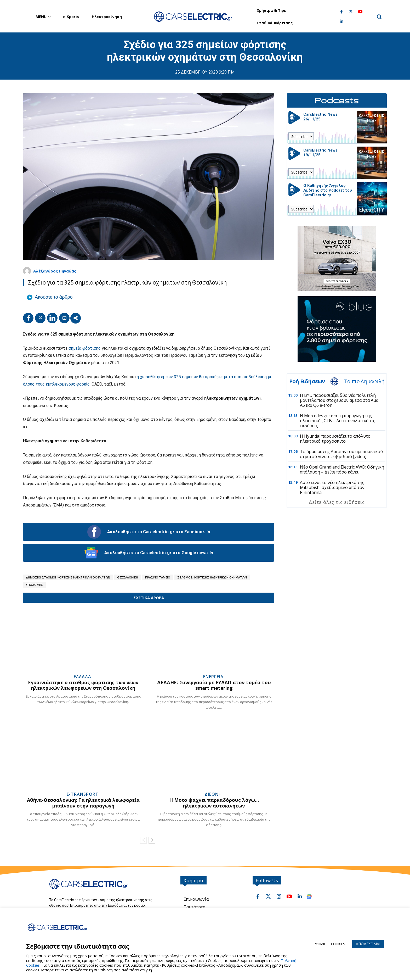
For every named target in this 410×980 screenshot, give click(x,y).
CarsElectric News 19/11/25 (320, 153)
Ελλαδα (82, 677)
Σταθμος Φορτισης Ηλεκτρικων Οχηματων (212, 577)
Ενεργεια (213, 677)
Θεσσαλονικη (128, 577)
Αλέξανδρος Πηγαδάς (55, 271)
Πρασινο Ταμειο (158, 577)
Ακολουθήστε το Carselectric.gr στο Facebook (149, 532)
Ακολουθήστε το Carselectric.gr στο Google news (149, 553)
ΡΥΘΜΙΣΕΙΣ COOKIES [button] (329, 944)
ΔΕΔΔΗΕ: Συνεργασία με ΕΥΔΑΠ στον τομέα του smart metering (214, 685)
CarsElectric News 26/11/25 (320, 117)
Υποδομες (34, 585)
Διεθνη (213, 794)
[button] (379, 17)
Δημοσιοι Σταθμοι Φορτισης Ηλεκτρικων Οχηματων (68, 577)
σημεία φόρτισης (85, 348)
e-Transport (83, 794)
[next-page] (152, 840)
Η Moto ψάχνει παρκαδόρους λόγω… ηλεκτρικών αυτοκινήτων (214, 803)
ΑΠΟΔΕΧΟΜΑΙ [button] (368, 944)
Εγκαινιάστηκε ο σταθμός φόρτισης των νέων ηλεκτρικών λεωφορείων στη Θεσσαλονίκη (83, 685)
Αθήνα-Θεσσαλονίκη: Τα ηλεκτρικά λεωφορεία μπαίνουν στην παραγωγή (83, 803)
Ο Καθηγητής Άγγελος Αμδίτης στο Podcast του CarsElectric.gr (328, 190)
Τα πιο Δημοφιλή (364, 381)
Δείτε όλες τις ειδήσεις (337, 502)
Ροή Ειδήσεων (307, 381)
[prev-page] (143, 840)
